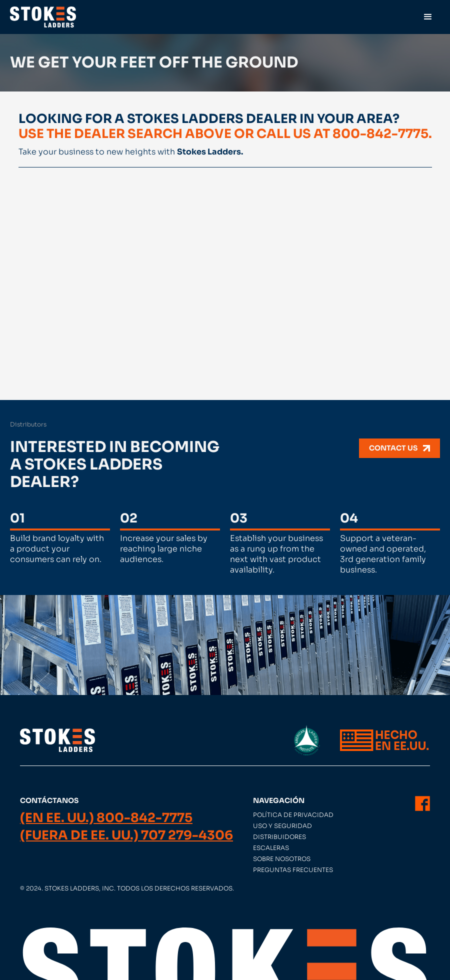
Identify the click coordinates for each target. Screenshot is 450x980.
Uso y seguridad (282, 826)
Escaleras (271, 848)
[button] (428, 17)
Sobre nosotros (282, 859)
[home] (43, 17)
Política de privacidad (293, 815)
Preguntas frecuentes (293, 870)
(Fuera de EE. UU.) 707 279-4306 (126, 835)
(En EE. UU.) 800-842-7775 (106, 818)
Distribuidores (279, 837)
